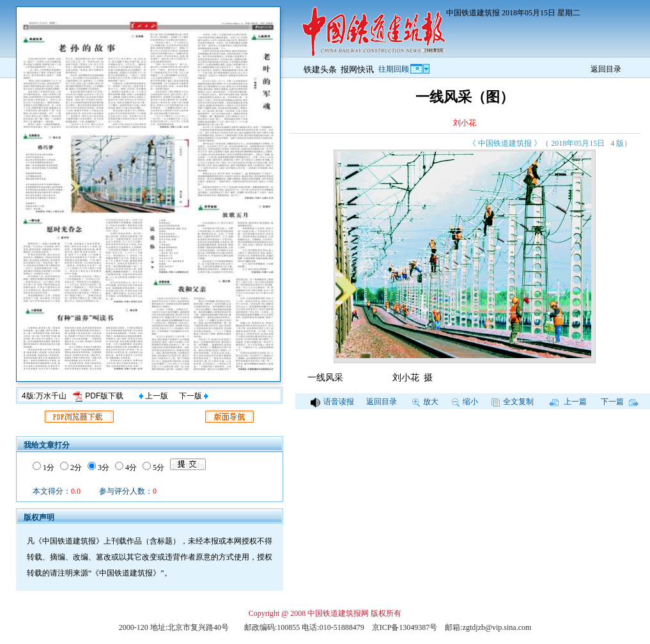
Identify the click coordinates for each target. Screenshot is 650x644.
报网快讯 (357, 69)
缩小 (465, 402)
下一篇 (620, 402)
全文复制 (513, 402)
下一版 (194, 396)
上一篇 (568, 402)
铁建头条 (320, 69)
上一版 (153, 396)
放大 (425, 402)
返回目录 (606, 69)
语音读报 (332, 402)
